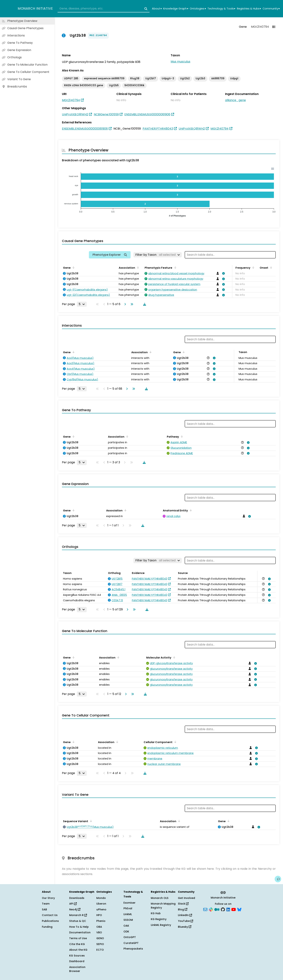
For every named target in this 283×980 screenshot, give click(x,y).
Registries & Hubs (249, 9)
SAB (44, 909)
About (157, 9)
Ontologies (198, 9)
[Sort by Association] (137, 267)
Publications (50, 921)
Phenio (101, 921)
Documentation (80, 932)
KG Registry (159, 919)
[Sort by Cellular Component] (175, 742)
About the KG (78, 950)
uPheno (101, 909)
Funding (47, 927)
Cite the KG (77, 944)
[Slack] (211, 909)
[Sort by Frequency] (253, 267)
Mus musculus (180, 62)
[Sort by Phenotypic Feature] (174, 267)
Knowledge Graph (176, 9)
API (73, 904)
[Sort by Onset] (270, 267)
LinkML (128, 914)
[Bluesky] (239, 909)
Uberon (101, 904)
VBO (99, 932)
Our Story (48, 898)
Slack (183, 904)
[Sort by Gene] (73, 267)
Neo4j (75, 909)
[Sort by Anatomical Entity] (190, 510)
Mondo (101, 898)
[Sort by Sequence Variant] (90, 821)
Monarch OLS (160, 898)
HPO (99, 915)
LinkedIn (185, 915)
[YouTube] (234, 909)
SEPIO (100, 944)
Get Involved (186, 898)
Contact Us (50, 915)
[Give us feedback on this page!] (278, 879)
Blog (183, 909)
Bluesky (185, 927)
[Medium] (217, 909)
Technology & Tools (221, 9)
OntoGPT (130, 937)
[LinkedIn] (228, 909)
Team (46, 904)
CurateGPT (131, 943)
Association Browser (77, 969)
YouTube (185, 921)
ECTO (100, 950)
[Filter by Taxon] (158, 255)
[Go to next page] (124, 304)
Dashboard (77, 961)
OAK (126, 926)
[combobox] (104, 9)
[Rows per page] (82, 304)
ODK (126, 932)
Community (271, 9)
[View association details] (223, 273)
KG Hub (156, 913)
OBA (99, 927)
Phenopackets (133, 949)
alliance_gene (235, 100)
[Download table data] (144, 304)
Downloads (77, 898)
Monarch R (78, 915)
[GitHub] (223, 909)
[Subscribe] (205, 909)
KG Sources (77, 956)
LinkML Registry (161, 925)
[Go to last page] (131, 304)
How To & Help (79, 927)
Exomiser (129, 903)
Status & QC (78, 921)
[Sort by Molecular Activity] (174, 657)
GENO (100, 938)
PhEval (128, 908)
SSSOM (128, 920)
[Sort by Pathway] (181, 436)
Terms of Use (78, 938)
